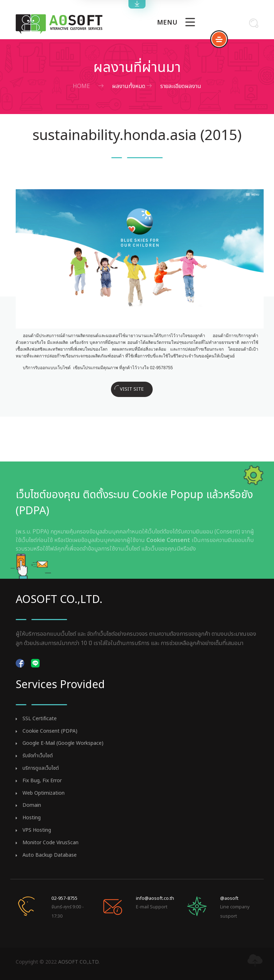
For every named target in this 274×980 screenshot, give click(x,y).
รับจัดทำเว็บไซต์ (38, 756)
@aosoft (229, 898)
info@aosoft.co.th (155, 898)
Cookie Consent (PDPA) (50, 731)
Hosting (32, 818)
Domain (32, 806)
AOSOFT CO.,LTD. (79, 962)
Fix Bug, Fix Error (42, 781)
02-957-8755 (64, 898)
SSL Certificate (40, 719)
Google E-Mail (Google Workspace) (63, 744)
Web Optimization (44, 793)
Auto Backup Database (50, 855)
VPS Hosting (37, 831)
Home (81, 86)
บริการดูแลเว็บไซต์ (41, 768)
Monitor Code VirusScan (50, 843)
